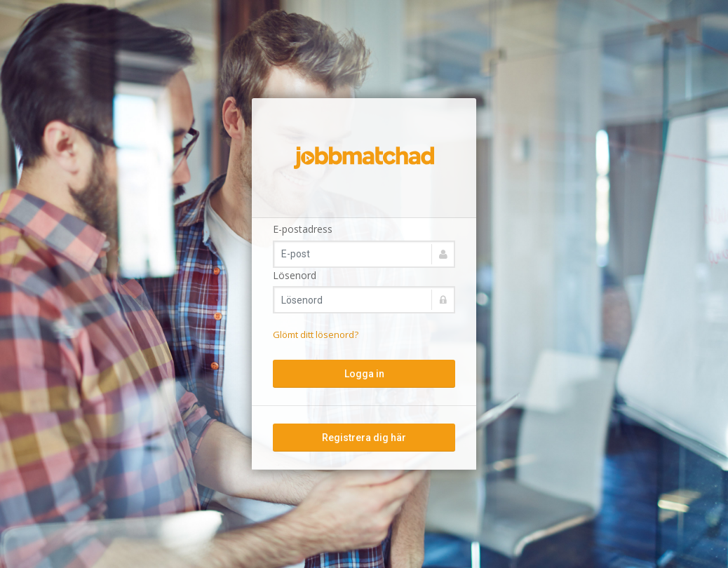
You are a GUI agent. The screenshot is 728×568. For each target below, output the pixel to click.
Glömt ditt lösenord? (316, 334)
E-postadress (303, 229)
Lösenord (295, 275)
